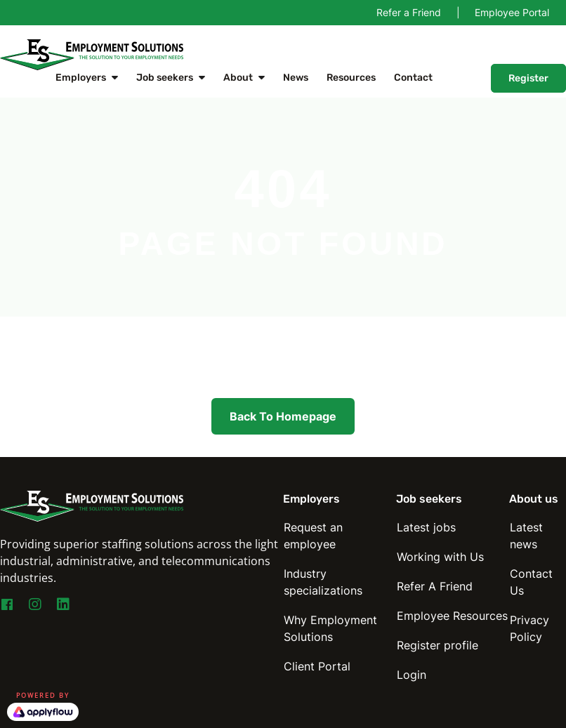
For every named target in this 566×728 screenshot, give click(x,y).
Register (528, 78)
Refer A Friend (435, 586)
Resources (351, 78)
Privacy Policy (529, 628)
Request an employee (313, 536)
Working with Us (440, 557)
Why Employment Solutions (330, 628)
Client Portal (317, 666)
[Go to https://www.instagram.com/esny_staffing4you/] (35, 605)
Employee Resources (452, 616)
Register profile (437, 645)
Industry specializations (323, 582)
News (296, 78)
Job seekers (165, 78)
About (238, 78)
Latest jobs (426, 527)
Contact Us (531, 582)
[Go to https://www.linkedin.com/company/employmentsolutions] (63, 605)
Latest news (526, 536)
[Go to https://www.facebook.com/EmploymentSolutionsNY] (7, 606)
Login (412, 675)
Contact (413, 78)
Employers (81, 78)
